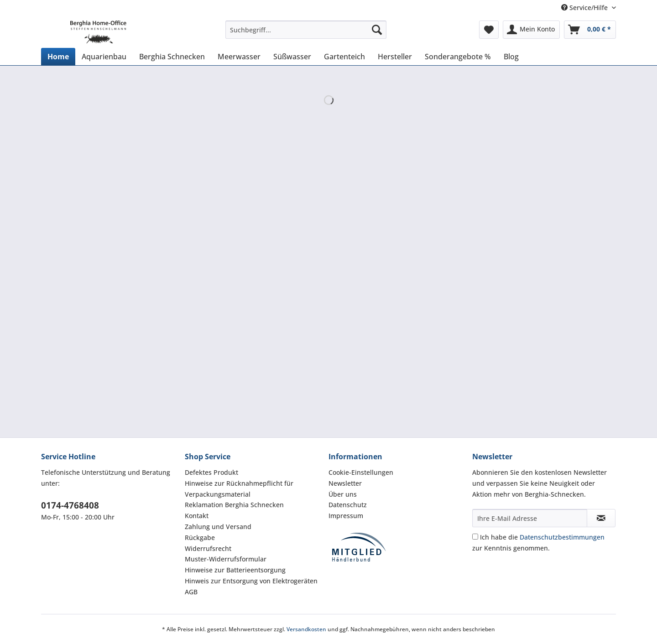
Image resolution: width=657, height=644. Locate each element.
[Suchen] (377, 30)
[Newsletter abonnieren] (601, 518)
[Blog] (511, 57)
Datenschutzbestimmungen (562, 537)
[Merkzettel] (489, 30)
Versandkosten (306, 629)
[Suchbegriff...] (306, 30)
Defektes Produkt (211, 472)
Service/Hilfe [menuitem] (585, 8)
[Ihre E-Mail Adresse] (530, 518)
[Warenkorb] (590, 30)
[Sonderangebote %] (458, 57)
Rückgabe (200, 538)
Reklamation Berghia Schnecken (234, 505)
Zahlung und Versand (218, 527)
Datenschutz (348, 505)
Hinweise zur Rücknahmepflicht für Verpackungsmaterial (239, 489)
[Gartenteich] (344, 57)
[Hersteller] (395, 57)
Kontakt (197, 516)
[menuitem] (306, 34)
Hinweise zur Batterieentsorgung (235, 570)
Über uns (343, 494)
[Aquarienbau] (104, 57)
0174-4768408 (70, 505)
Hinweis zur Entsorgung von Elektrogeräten (251, 581)
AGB (191, 592)
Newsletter (345, 483)
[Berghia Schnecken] (172, 57)
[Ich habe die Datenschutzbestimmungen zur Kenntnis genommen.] (475, 537)
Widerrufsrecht (208, 548)
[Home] (58, 57)
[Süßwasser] (292, 57)
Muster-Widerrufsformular (226, 559)
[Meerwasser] (239, 57)
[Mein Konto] (531, 30)
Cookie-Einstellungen (361, 472)
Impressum (346, 516)
